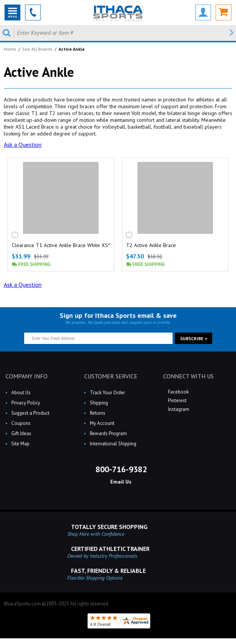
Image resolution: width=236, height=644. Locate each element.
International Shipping (113, 444)
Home (10, 49)
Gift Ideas (21, 433)
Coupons (21, 423)
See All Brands (37, 49)
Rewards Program (108, 433)
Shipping (99, 403)
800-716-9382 (120, 469)
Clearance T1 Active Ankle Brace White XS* (61, 245)
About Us (21, 393)
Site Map (20, 444)
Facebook (178, 392)
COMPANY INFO (27, 376)
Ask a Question (23, 145)
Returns (98, 413)
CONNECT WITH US (188, 376)
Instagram (178, 409)
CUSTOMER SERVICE (111, 376)
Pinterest (177, 401)
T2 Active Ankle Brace (151, 245)
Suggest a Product (30, 413)
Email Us (120, 482)
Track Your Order (107, 393)
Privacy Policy (26, 403)
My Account (102, 423)
